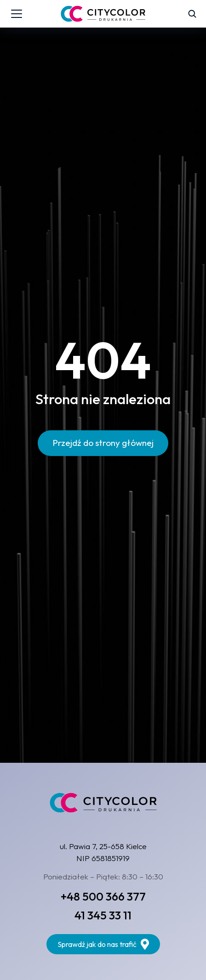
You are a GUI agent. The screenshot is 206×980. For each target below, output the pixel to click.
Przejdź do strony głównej (103, 443)
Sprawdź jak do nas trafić (103, 944)
